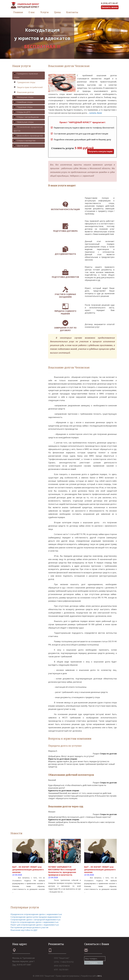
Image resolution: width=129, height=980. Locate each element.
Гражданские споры (24, 82)
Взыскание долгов (24, 92)
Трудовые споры (23, 107)
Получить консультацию (100, 151)
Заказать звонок (110, 7)
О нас (32, 12)
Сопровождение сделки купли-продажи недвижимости (36, 917)
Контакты (72, 12)
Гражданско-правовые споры (26, 75)
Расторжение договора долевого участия (29, 927)
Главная (18, 12)
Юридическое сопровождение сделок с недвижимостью (36, 914)
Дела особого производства (28, 136)
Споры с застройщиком (26, 117)
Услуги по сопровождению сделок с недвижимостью (35, 922)
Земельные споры (24, 122)
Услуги (44, 12)
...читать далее (95, 113)
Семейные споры (23, 102)
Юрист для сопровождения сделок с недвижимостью (35, 925)
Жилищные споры (23, 97)
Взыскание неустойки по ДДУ (24, 930)
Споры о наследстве (25, 141)
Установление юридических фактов (28, 129)
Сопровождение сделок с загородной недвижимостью (35, 920)
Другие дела (21, 146)
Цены (57, 12)
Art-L (100, 976)
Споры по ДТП (22, 112)
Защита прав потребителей (28, 87)
